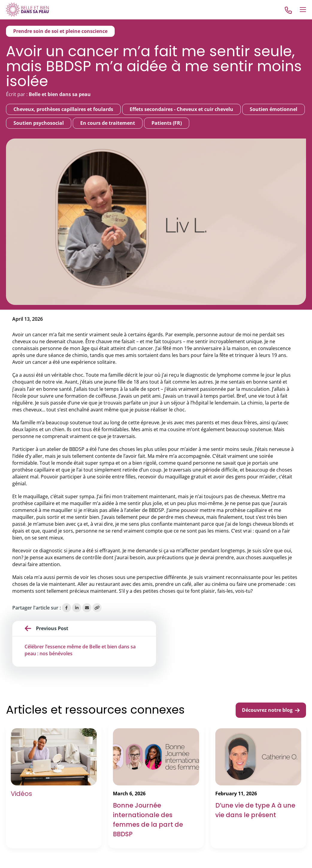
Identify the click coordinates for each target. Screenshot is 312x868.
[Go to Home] (28, 9)
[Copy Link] (97, 608)
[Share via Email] (87, 608)
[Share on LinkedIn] (77, 608)
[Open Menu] (303, 10)
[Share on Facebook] (66, 608)
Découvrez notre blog (271, 710)
